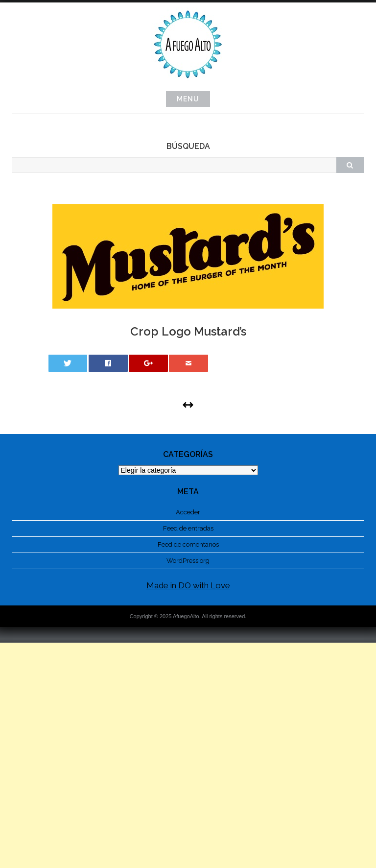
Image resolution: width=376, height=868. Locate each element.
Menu (188, 99)
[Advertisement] (188, 755)
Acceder (188, 512)
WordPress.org (188, 561)
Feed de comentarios (188, 544)
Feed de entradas (188, 528)
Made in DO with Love (188, 585)
